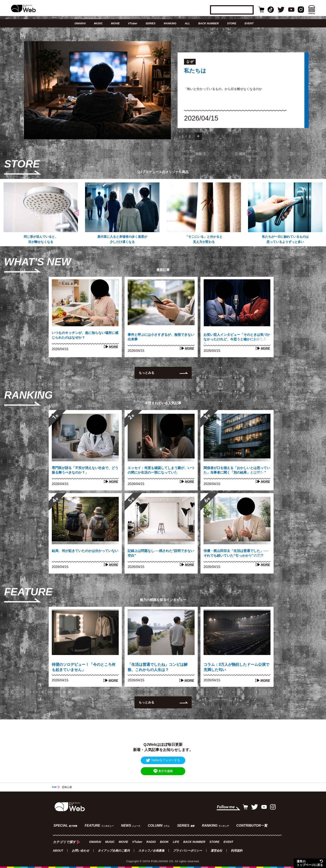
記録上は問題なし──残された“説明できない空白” (159, 554)
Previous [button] (77, 213)
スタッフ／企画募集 (151, 851)
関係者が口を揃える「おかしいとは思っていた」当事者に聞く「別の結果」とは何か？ (235, 472)
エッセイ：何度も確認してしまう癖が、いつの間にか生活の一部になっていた (159, 472)
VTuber (133, 23)
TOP (54, 788)
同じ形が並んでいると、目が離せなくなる (41, 240)
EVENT (249, 23)
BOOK (164, 841)
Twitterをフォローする (163, 761)
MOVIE (115, 23)
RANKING (170, 23)
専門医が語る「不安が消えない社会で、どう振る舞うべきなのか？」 (82, 471)
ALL (187, 23)
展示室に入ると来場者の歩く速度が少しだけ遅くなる (122, 240)
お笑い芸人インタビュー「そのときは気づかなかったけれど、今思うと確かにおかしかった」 (235, 339)
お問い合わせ (80, 851)
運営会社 (216, 851)
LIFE (175, 841)
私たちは (197, 71)
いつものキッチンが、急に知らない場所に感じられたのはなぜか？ (84, 337)
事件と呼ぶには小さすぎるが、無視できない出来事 (159, 338)
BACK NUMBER (209, 23)
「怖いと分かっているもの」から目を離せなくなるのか (226, 89)
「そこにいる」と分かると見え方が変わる (204, 240)
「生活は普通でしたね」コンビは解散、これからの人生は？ (158, 668)
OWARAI (80, 23)
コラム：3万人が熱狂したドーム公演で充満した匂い (236, 668)
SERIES (151, 23)
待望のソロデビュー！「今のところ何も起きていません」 (84, 668)
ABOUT (58, 851)
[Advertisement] (163, 728)
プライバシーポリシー (188, 851)
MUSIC (98, 23)
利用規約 (237, 851)
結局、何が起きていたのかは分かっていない (84, 554)
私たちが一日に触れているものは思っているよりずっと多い (285, 240)
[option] (163, 90)
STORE (232, 23)
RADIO (151, 841)
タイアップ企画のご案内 (114, 851)
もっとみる (147, 374)
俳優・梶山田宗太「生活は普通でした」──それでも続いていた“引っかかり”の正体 (235, 555)
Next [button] (249, 213)
